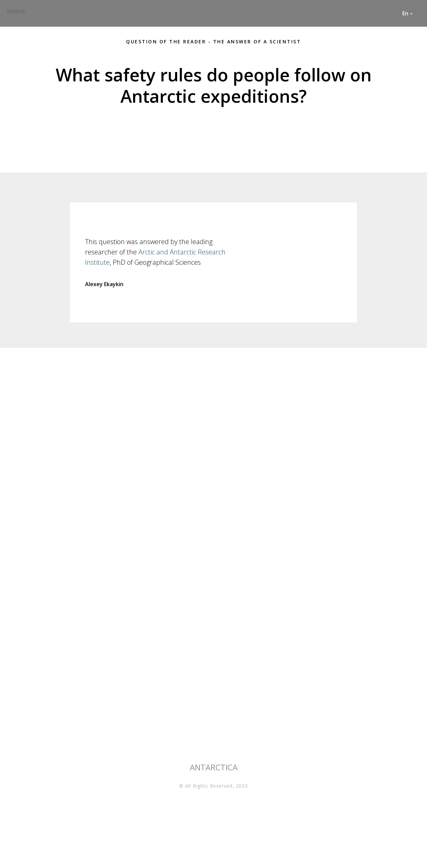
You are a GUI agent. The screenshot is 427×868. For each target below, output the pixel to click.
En (405, 13)
